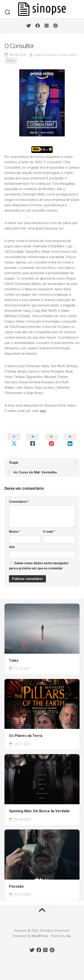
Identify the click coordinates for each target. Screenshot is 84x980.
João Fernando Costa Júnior (55, 55)
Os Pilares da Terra (26, 736)
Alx (68, 936)
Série (11, 61)
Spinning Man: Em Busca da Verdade (39, 811)
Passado (16, 886)
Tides (14, 661)
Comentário (19, 502)
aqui (43, 411)
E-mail (49, 532)
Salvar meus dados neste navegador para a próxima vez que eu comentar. (39, 566)
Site (12, 547)
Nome (15, 532)
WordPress (40, 936)
